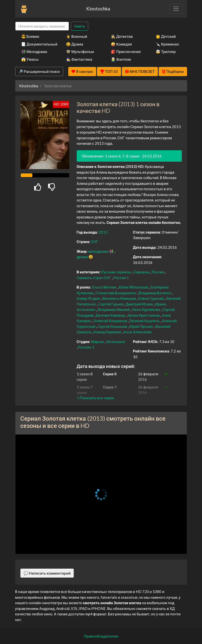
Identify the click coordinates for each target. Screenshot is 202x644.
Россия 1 (121, 278)
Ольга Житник (104, 287)
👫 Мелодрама (34, 51)
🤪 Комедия (121, 44)
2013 (103, 232)
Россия (158, 272)
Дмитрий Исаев (139, 304)
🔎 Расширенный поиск (39, 71)
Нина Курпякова (147, 309)
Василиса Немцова (120, 298)
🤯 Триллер (166, 51)
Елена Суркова (152, 298)
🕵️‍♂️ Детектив (122, 36)
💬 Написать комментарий (47, 573)
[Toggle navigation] (176, 9)
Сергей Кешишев (113, 326)
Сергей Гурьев (111, 304)
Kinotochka (98, 9)
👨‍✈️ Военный (77, 36)
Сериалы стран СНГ (94, 278)
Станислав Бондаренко (116, 293)
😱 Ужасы (30, 59)
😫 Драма (75, 44)
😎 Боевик (30, 36)
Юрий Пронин (142, 326)
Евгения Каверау (111, 315)
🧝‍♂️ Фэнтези (121, 59)
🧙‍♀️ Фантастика (79, 59)
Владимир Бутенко (155, 293)
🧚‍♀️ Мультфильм (80, 51)
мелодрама (99, 251)
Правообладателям (101, 636)
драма (83, 257)
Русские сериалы (117, 272)
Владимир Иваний (114, 309)
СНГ (95, 242)
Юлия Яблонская (134, 287)
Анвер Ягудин (89, 298)
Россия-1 (86, 347)
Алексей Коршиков (111, 321)
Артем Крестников (144, 315)
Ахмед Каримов (108, 332)
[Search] (42, 26)
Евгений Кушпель (145, 321)
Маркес (98, 342)
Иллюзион (116, 342)
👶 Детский (166, 36)
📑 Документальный (37, 44)
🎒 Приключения (126, 51)
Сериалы (142, 272)
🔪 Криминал (167, 44)
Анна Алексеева (137, 332)
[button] (95, 398)
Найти (80, 26)
